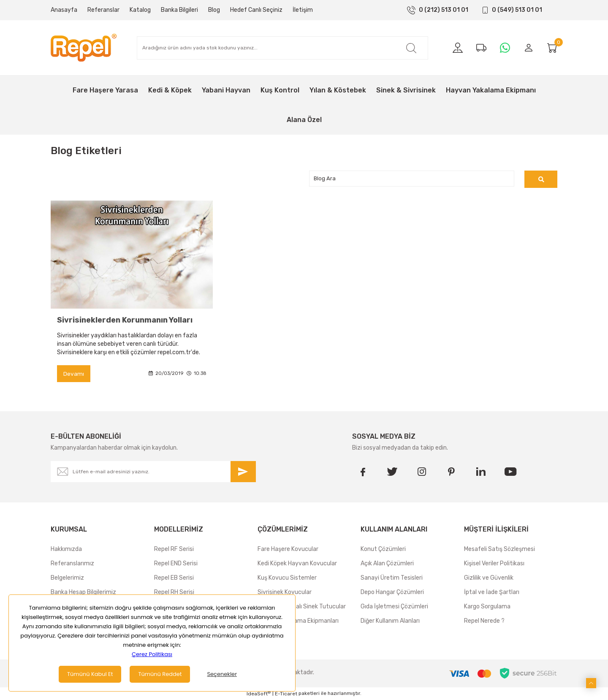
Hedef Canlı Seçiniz (256, 10)
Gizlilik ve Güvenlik (489, 578)
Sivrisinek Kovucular (285, 593)
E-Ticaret (286, 694)
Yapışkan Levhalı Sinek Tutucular (302, 607)
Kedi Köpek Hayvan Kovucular (297, 564)
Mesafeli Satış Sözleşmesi (499, 549)
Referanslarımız (72, 564)
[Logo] (84, 48)
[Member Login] (529, 48)
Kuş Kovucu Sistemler (287, 578)
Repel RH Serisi (174, 593)
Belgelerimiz (67, 578)
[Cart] (552, 48)
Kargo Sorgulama (487, 607)
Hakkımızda (66, 549)
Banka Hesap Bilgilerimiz (83, 593)
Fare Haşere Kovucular (288, 549)
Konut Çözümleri (383, 549)
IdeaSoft (259, 694)
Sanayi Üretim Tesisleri (392, 578)
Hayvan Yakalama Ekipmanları (298, 621)
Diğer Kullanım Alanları (390, 621)
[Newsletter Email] (153, 472)
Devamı (74, 374)
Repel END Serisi (176, 564)
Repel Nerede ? (484, 621)
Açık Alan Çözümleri (387, 564)
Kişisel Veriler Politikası (494, 564)
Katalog (140, 10)
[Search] (282, 48)
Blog (214, 10)
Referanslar (103, 10)
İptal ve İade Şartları (492, 593)
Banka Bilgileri (179, 10)
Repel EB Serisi (174, 578)
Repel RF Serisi (174, 549)
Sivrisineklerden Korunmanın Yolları (125, 320)
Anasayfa (64, 10)
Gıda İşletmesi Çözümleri (394, 607)
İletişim (303, 10)
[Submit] (243, 472)
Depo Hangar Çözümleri (392, 593)
